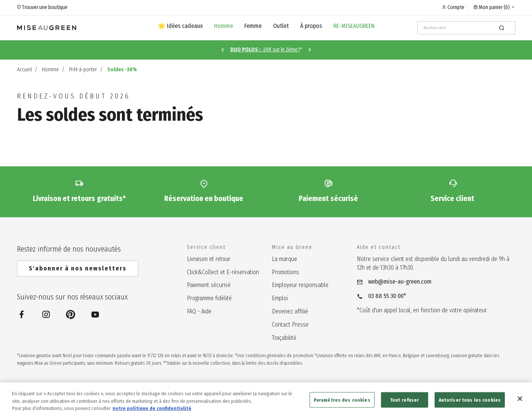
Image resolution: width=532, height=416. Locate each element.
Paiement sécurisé (209, 285)
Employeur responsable (300, 285)
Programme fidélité (209, 298)
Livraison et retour (209, 259)
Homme (224, 26)
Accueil (24, 70)
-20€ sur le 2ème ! (265, 50)
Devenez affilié (290, 311)
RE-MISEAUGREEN (354, 26)
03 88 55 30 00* (387, 296)
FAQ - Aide (199, 311)
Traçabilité (284, 338)
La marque (285, 259)
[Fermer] (520, 404)
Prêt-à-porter (83, 70)
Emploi (280, 298)
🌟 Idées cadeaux (180, 26)
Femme (253, 26)
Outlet (281, 26)
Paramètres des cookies (342, 405)
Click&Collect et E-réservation (223, 272)
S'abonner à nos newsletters (78, 268)
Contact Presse (290, 325)
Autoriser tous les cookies (470, 405)
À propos (311, 26)
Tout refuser (405, 405)
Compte (456, 7)
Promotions (285, 272)
